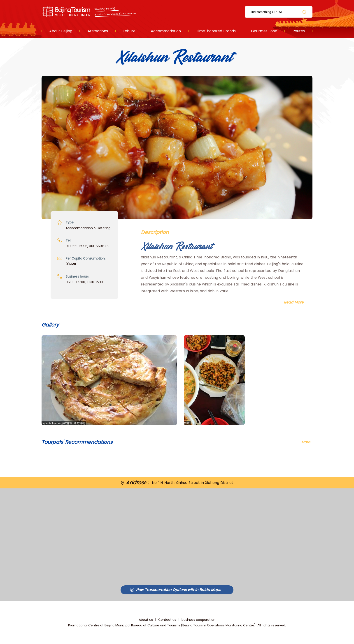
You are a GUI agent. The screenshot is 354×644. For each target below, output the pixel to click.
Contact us (167, 620)
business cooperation (198, 620)
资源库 (90, 12)
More (306, 442)
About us (146, 620)
